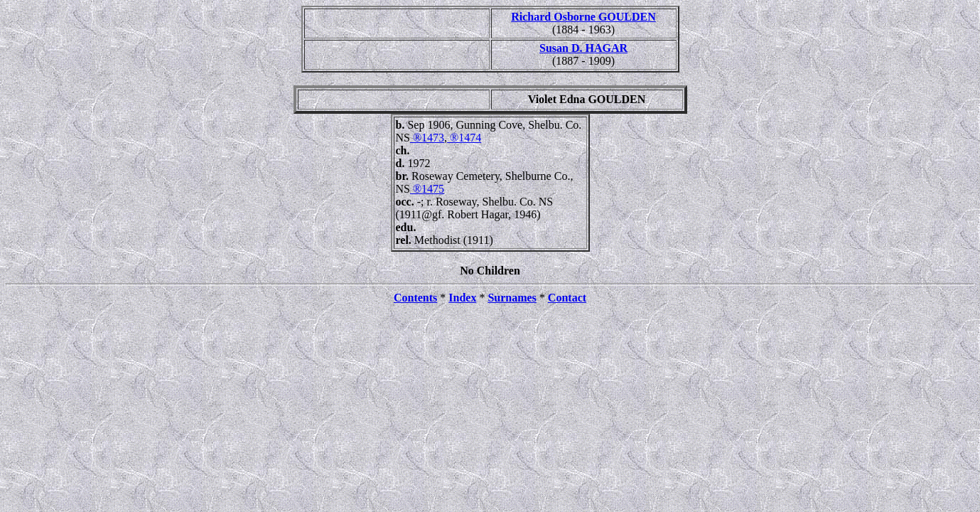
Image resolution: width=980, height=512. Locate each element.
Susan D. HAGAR (583, 48)
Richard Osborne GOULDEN (583, 17)
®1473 (427, 138)
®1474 (464, 138)
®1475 (427, 189)
